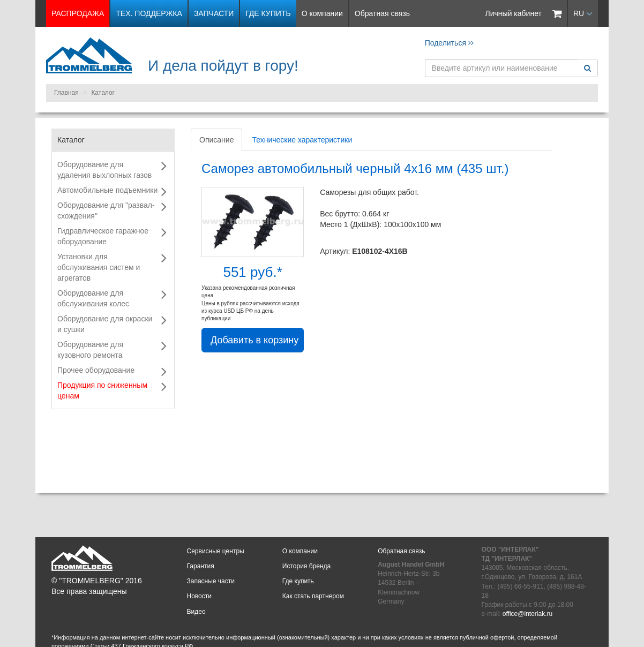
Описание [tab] (216, 140)
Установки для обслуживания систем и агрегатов (99, 267)
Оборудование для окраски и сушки (105, 324)
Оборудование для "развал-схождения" (106, 210)
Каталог (103, 93)
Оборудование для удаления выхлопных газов (104, 170)
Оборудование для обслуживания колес (93, 298)
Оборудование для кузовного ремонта (90, 350)
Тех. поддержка (149, 13)
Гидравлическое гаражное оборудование (103, 236)
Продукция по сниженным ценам (102, 390)
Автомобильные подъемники (107, 190)
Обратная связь (382, 13)
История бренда (306, 566)
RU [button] (583, 13)
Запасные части (211, 581)
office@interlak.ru (527, 614)
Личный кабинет (514, 13)
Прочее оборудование (96, 370)
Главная (66, 93)
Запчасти (214, 13)
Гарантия (201, 566)
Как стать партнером (313, 596)
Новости (199, 596)
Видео (196, 612)
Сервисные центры (216, 551)
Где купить (268, 13)
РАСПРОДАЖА (78, 13)
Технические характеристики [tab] (302, 140)
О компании (322, 13)
